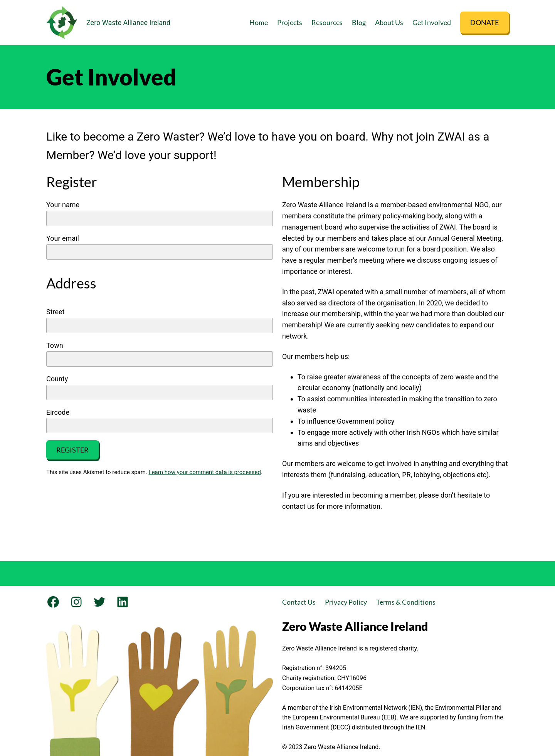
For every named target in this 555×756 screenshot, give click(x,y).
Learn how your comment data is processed (205, 472)
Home (259, 22)
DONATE (484, 22)
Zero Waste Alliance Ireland (128, 23)
